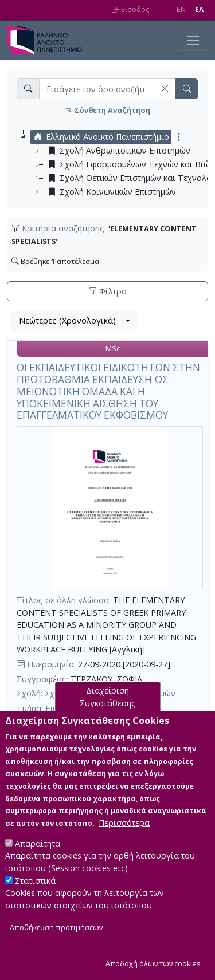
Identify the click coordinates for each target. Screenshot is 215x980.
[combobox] (75, 321)
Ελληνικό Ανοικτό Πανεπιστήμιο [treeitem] (100, 137)
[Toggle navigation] (193, 40)
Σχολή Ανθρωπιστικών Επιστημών (110, 693)
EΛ (199, 9)
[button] (165, 88)
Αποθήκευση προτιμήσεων (56, 947)
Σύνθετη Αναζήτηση (107, 110)
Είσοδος (130, 9)
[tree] (112, 164)
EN (181, 9)
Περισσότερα (124, 842)
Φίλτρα (108, 291)
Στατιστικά (35, 900)
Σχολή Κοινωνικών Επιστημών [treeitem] (110, 192)
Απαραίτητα (38, 862)
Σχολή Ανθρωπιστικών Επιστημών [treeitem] (118, 151)
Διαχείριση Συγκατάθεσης (108, 716)
